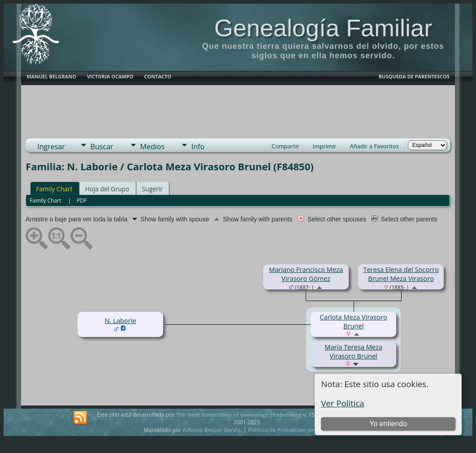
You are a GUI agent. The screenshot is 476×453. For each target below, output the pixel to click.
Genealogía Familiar (323, 28)
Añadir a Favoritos (374, 146)
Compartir (286, 146)
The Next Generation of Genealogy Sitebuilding (238, 415)
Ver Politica (343, 403)
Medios (152, 147)
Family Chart (54, 189)
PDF (82, 201)
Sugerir (153, 189)
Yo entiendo (388, 424)
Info (198, 147)
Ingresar (51, 147)
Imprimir (325, 146)
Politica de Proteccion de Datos (289, 430)
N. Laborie (121, 320)
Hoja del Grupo (107, 189)
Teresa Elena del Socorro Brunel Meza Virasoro (401, 274)
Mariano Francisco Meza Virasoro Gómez (306, 274)
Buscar (102, 147)
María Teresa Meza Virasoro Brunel (353, 351)
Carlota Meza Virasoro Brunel (353, 321)
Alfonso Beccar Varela (212, 430)
